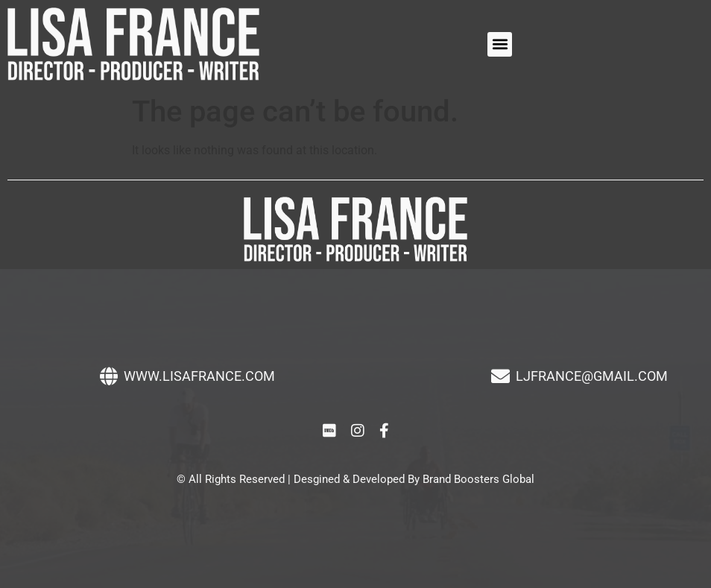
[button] (500, 44)
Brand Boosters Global (478, 479)
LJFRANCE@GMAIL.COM (592, 376)
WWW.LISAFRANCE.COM (199, 376)
